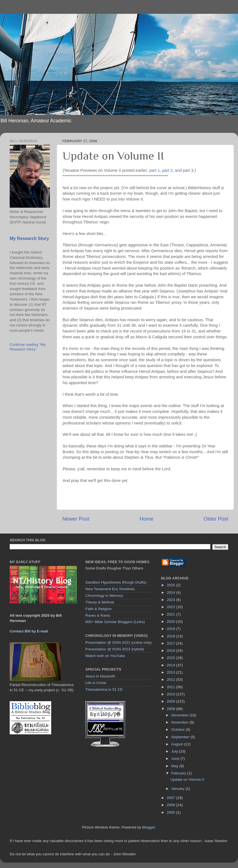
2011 (172, 687)
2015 (172, 658)
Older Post (216, 519)
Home (146, 519)
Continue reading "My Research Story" (28, 347)
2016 (172, 651)
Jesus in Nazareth (100, 676)
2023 (172, 600)
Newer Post (76, 519)
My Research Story (29, 238)
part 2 (167, 170)
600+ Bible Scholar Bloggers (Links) (115, 622)
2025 (172, 585)
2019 (172, 629)
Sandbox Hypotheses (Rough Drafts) (116, 582)
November (180, 722)
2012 (172, 680)
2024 (172, 593)
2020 (172, 622)
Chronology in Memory (104, 596)
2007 (172, 798)
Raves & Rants (98, 615)
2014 (172, 665)
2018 (172, 636)
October (178, 730)
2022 (172, 607)
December (180, 715)
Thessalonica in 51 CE (104, 689)
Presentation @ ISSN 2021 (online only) (118, 643)
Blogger (149, 827)
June (176, 758)
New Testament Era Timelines (110, 589)
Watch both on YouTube (105, 656)
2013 (172, 672)
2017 (172, 643)
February (179, 773)
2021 (172, 614)
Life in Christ (96, 683)
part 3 (188, 170)
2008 (172, 709)
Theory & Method (100, 602)
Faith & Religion (98, 609)
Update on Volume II (187, 779)
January (178, 789)
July (175, 751)
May (175, 766)
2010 (172, 694)
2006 (172, 805)
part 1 (155, 170)
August (178, 744)
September (181, 737)
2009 (172, 701)
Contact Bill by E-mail (29, 631)
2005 (172, 812)
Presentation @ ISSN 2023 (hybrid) (115, 649)
